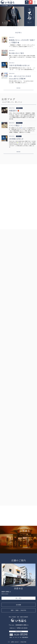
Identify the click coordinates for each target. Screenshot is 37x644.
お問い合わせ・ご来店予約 (19, 642)
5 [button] (23, 28)
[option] (18, 16)
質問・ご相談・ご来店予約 (19, 610)
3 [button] (19, 28)
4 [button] (21, 28)
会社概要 (19, 605)
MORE (19, 88)
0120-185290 (21, 635)
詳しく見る (18, 598)
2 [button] (16, 28)
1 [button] (14, 28)
